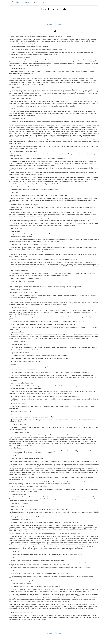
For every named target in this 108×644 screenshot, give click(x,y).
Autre (44, 2)
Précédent (50, 24)
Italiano (26, 2)
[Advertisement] (54, 16)
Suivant (59, 24)
